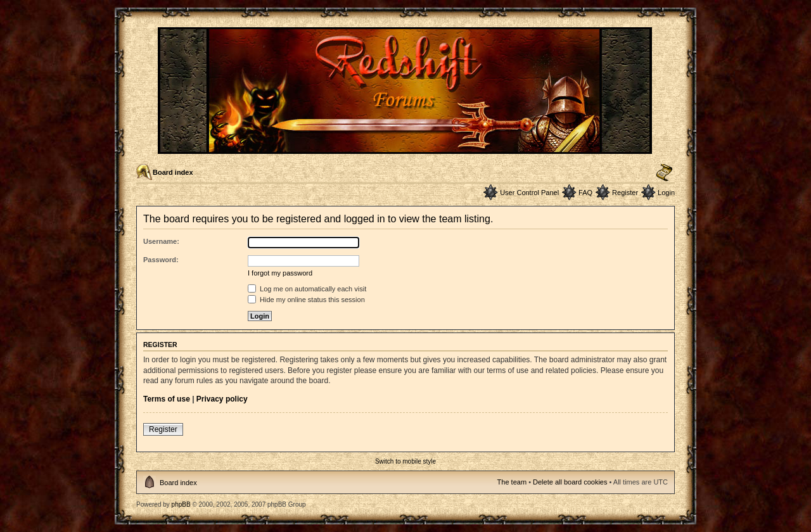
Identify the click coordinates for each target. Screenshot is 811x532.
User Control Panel (529, 193)
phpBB (181, 504)
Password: (161, 260)
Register (625, 193)
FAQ (585, 193)
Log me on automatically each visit (307, 289)
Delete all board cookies (570, 482)
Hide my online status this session (306, 300)
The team (512, 482)
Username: (161, 241)
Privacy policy (222, 399)
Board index (173, 172)
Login (666, 193)
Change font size (664, 173)
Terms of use (167, 399)
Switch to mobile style (405, 461)
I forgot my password (280, 273)
